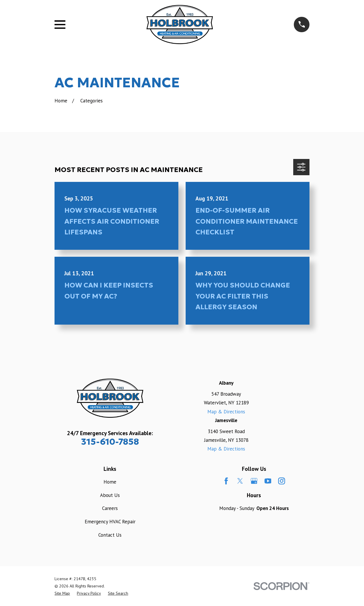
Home (110, 482)
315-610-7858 (110, 442)
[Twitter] (240, 481)
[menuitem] (62, 593)
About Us (110, 495)
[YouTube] (268, 481)
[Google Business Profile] (254, 481)
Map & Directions (226, 412)
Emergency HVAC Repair (110, 522)
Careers (110, 508)
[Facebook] (226, 481)
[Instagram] (282, 481)
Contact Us (110, 535)
